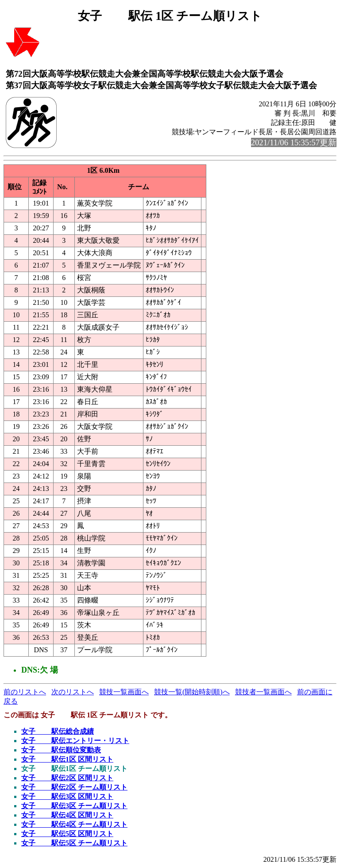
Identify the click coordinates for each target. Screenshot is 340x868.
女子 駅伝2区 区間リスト (67, 778)
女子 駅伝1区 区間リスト (67, 759)
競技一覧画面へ (124, 692)
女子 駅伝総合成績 (58, 731)
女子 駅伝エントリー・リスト (75, 741)
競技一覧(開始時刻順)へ (192, 692)
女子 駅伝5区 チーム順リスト (74, 843)
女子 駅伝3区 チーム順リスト (74, 806)
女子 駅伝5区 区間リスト (67, 834)
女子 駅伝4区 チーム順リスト (74, 824)
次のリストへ (73, 692)
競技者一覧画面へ (263, 692)
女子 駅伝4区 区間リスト (67, 815)
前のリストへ (25, 692)
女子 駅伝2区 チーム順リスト (74, 787)
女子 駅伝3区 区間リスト (67, 796)
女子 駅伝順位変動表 (61, 750)
